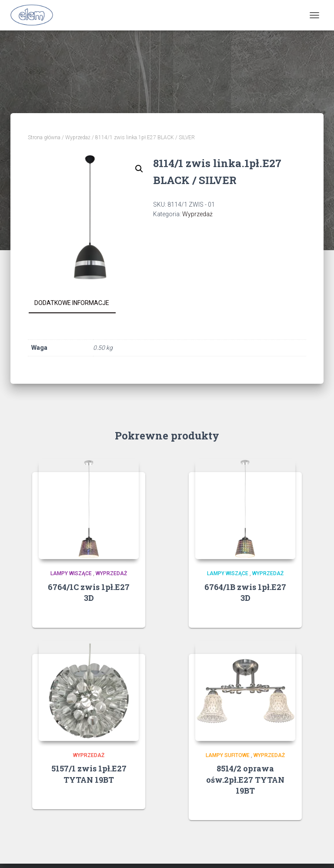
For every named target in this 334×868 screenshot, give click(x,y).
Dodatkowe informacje (72, 303)
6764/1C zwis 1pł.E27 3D (89, 592)
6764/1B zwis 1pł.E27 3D (245, 592)
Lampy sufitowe (228, 755)
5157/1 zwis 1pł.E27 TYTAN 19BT (89, 774)
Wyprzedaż (78, 137)
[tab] (78, 303)
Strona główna (44, 137)
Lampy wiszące (71, 573)
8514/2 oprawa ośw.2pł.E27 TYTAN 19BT (245, 779)
